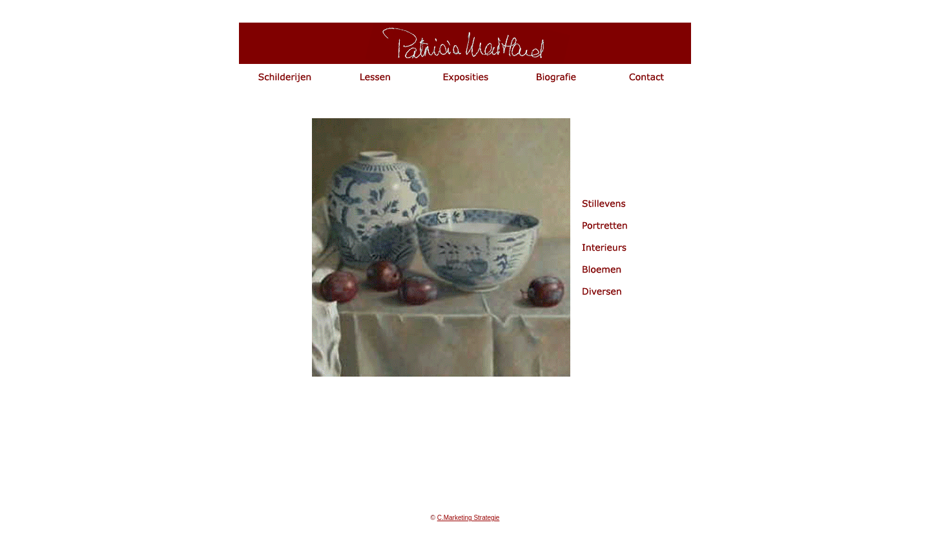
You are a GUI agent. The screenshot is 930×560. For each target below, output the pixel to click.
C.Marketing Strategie (469, 518)
